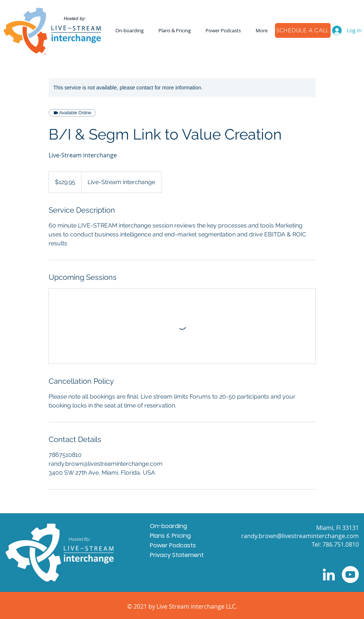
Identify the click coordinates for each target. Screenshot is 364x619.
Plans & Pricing (170, 536)
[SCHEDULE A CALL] (303, 30)
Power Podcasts (173, 545)
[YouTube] (350, 574)
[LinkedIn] (329, 574)
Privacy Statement (177, 555)
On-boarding (168, 526)
